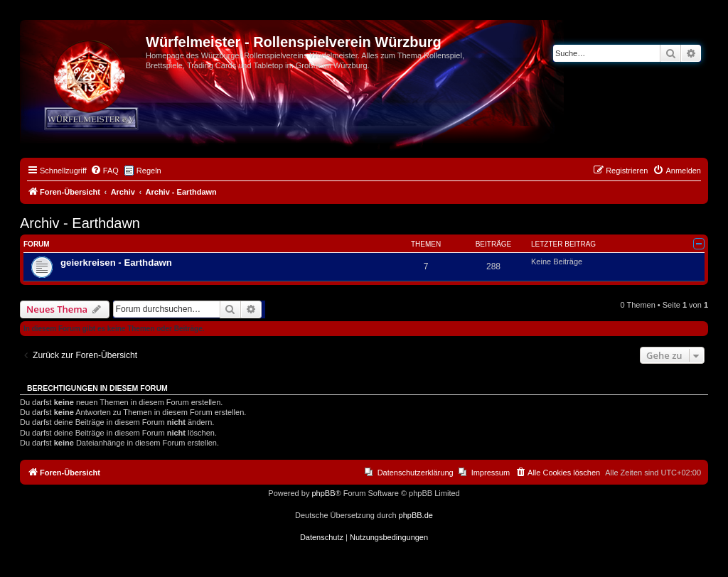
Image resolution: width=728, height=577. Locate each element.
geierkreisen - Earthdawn (116, 263)
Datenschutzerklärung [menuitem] (416, 473)
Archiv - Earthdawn (80, 223)
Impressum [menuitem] (491, 473)
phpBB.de (416, 515)
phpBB (323, 493)
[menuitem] (105, 171)
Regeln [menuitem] (149, 171)
